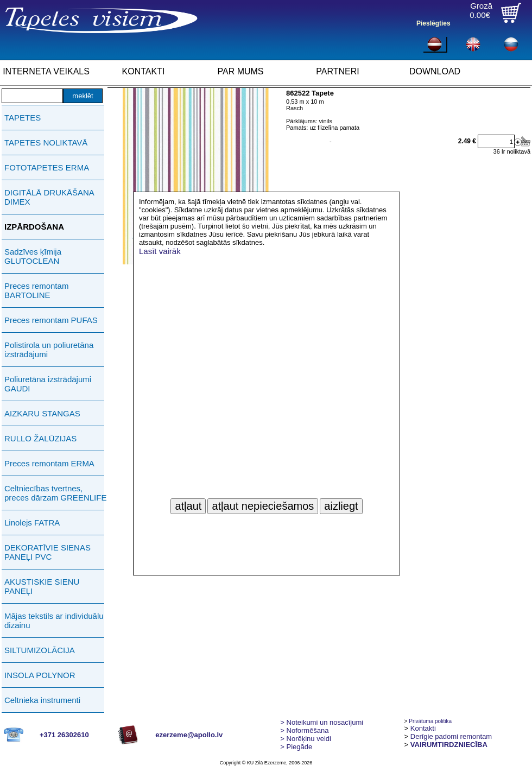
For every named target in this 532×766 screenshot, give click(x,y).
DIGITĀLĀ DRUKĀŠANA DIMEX (49, 197)
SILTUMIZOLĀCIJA (40, 650)
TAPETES (23, 118)
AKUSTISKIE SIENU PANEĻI (42, 586)
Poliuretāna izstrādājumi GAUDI (48, 384)
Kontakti (423, 728)
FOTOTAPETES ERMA (47, 167)
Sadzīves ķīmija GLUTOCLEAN (33, 256)
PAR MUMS (240, 71)
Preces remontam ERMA (49, 463)
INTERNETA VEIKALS (46, 71)
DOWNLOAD (435, 71)
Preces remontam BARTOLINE (36, 290)
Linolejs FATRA (32, 523)
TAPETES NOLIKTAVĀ (46, 143)
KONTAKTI (144, 71)
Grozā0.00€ (481, 10)
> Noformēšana (304, 730)
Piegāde (296, 747)
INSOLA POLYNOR (40, 675)
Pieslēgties (433, 23)
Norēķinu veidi (306, 739)
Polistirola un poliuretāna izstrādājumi (49, 350)
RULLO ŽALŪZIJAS (40, 438)
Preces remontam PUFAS (51, 320)
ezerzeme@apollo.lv (189, 735)
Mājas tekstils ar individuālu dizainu (54, 621)
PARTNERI (337, 71)
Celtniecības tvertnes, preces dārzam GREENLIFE (55, 493)
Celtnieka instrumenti (42, 700)
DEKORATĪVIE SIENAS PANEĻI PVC (47, 552)
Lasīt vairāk (160, 251)
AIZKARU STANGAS (42, 413)
